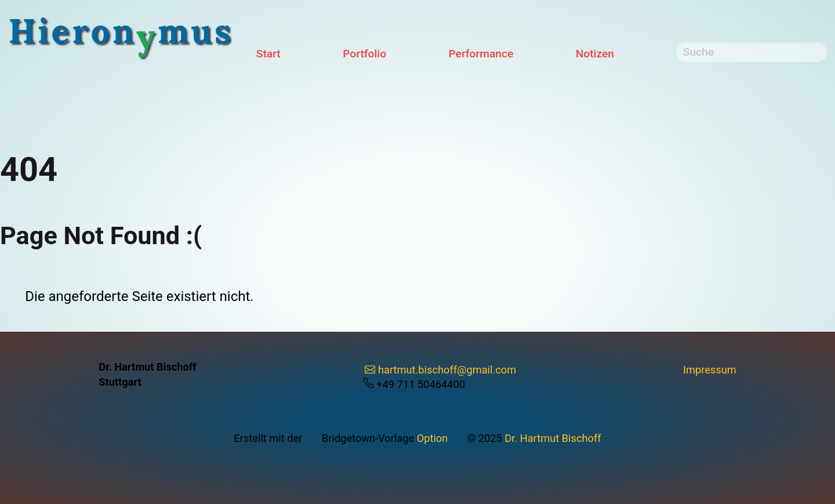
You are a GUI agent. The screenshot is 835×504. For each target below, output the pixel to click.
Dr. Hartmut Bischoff (553, 438)
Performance (481, 54)
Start (268, 54)
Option (433, 438)
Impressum (710, 370)
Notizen (595, 54)
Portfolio (364, 54)
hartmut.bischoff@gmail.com (440, 370)
